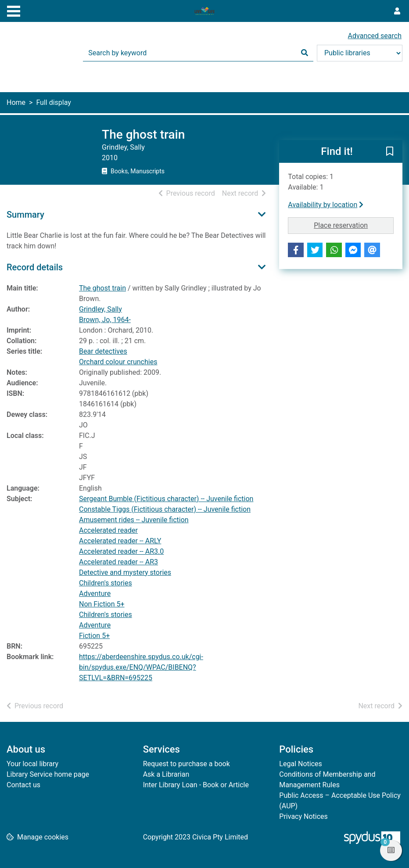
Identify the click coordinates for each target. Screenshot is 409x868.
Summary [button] (25, 215)
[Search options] (360, 53)
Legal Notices (300, 764)
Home (16, 102)
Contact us (23, 785)
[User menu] (397, 11)
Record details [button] (35, 267)
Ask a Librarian (166, 774)
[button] (390, 152)
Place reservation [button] (354, 225)
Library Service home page (48, 774)
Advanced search (375, 36)
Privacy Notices (303, 816)
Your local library (32, 764)
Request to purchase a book (187, 764)
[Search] (305, 53)
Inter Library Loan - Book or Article (196, 785)
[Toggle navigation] (14, 10)
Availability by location (326, 205)
